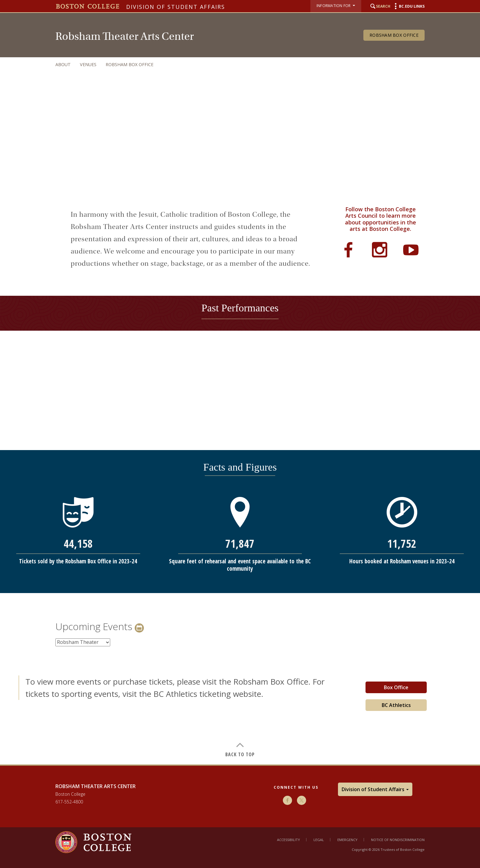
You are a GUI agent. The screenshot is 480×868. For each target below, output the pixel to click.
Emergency (347, 840)
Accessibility (289, 840)
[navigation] (234, 64)
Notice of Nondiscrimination (398, 840)
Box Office (396, 687)
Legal (319, 840)
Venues (88, 64)
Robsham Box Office (394, 35)
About (63, 64)
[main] (240, 475)
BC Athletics (396, 705)
